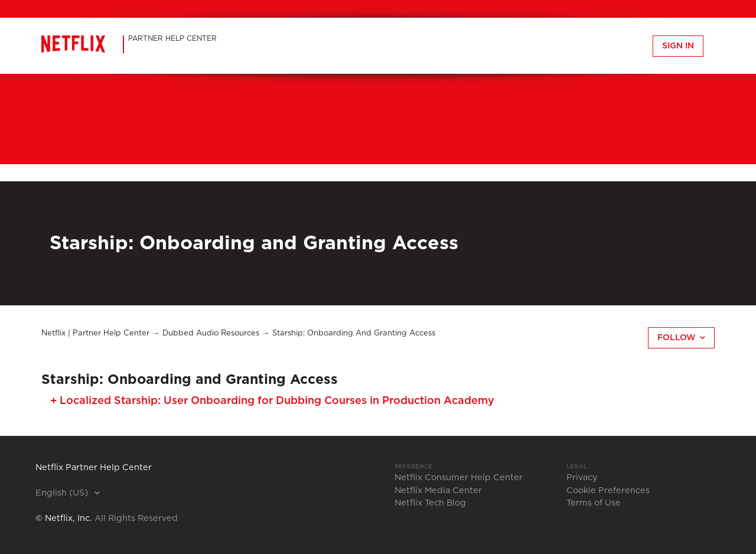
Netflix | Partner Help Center (95, 333)
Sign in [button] (678, 46)
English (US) (63, 493)
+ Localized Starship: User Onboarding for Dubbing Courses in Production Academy (272, 401)
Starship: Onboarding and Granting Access (354, 333)
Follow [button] (677, 338)
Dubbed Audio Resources (211, 333)
